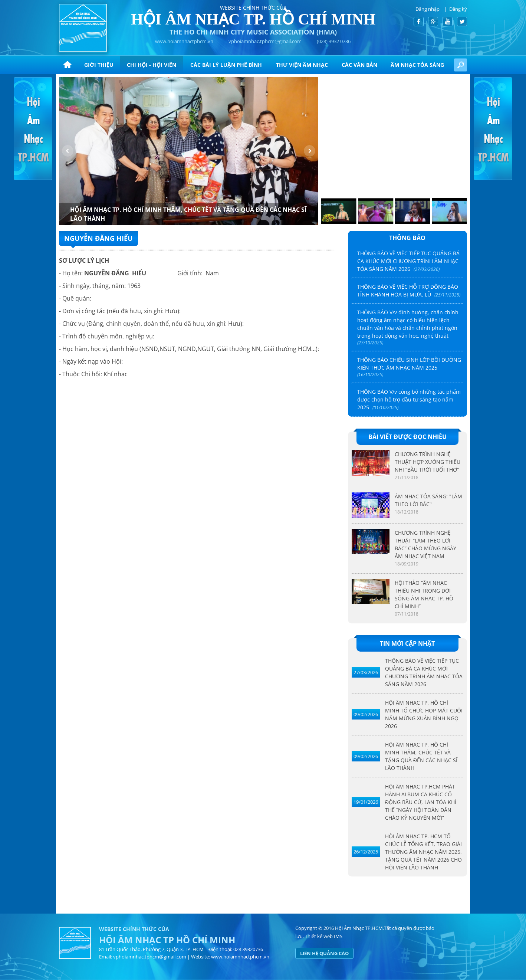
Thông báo (407, 238)
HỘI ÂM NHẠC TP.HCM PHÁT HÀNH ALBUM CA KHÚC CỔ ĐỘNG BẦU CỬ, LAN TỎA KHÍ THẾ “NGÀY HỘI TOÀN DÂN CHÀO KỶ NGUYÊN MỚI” (421, 802)
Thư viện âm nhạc (302, 65)
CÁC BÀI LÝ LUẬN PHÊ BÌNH (226, 65)
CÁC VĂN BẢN (359, 65)
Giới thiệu (99, 65)
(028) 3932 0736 (334, 41)
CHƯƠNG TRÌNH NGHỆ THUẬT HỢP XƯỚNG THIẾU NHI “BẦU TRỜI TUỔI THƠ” (428, 462)
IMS (338, 936)
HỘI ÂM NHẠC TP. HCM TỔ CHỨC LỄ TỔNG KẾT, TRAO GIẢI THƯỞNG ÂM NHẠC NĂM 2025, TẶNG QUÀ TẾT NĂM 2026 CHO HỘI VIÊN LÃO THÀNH (423, 852)
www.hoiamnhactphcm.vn (184, 41)
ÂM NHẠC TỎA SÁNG (417, 65)
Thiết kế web (319, 936)
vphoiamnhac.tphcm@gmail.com (265, 41)
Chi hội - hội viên (152, 65)
